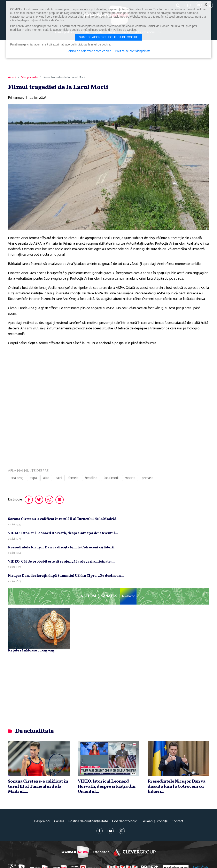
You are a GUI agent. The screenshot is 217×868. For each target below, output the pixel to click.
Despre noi (42, 821)
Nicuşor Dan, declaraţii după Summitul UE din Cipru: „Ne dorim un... (66, 576)
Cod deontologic (124, 821)
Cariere (59, 821)
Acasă (12, 77)
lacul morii (111, 478)
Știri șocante (29, 77)
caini (59, 478)
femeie (73, 478)
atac (46, 478)
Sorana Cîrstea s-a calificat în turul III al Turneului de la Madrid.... (64, 519)
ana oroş (17, 478)
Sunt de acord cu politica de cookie (109, 37)
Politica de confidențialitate (88, 821)
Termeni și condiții (154, 821)
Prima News (75, 852)
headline (91, 478)
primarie (148, 478)
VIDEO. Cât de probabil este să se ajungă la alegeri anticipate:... (61, 562)
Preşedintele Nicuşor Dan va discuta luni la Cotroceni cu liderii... (63, 547)
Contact (177, 821)
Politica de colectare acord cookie (89, 51)
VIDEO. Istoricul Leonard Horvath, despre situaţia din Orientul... (63, 533)
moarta (130, 478)
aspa (33, 478)
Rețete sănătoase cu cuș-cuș (31, 651)
